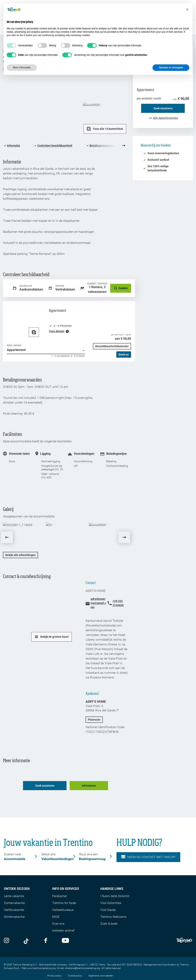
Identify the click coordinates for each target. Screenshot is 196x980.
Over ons (58, 914)
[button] (187, 9)
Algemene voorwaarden (101, 966)
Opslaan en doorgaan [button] (171, 68)
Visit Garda (108, 900)
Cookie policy (75, 966)
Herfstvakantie (14, 900)
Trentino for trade (64, 893)
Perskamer (60, 886)
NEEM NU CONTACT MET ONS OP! (148, 847)
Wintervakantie (14, 907)
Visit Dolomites (111, 893)
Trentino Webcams (113, 907)
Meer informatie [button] (22, 68)
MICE (56, 907)
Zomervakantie (14, 893)
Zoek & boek (109, 914)
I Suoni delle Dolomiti (115, 886)
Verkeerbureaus (63, 900)
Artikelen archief (63, 920)
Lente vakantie (14, 886)
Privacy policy (54, 966)
